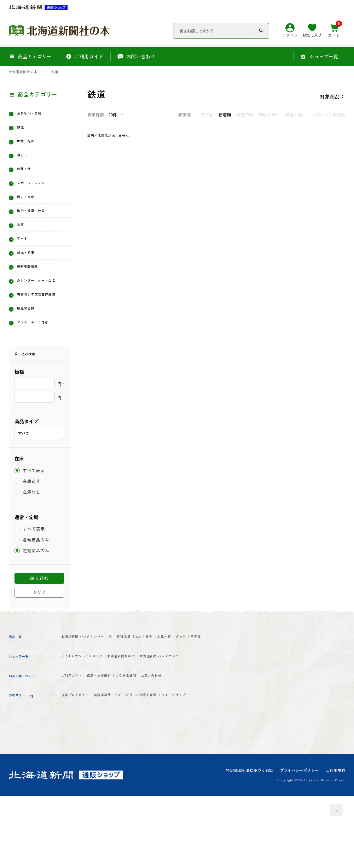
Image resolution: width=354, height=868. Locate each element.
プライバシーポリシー (299, 842)
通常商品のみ (37, 607)
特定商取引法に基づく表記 (249, 842)
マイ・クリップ (82, 804)
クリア (39, 659)
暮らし (26, 164)
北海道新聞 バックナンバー (98, 705)
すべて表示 (34, 538)
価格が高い (296, 115)
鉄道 (55, 72)
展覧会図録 (32, 363)
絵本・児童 (32, 285)
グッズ (102, 716)
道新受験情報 (35, 301)
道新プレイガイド (85, 792)
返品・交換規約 (125, 770)
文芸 (23, 252)
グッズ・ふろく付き (41, 382)
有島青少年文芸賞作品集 (41, 343)
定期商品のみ (37, 618)
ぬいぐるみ (201, 705)
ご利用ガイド (79, 770)
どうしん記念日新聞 (197, 792)
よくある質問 (171, 770)
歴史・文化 (32, 219)
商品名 (207, 115)
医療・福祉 (32, 147)
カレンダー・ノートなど (41, 321)
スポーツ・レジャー (41, 199)
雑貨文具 (167, 705)
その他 (127, 716)
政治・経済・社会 (41, 236)
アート (26, 268)
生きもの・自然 (38, 114)
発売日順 (245, 115)
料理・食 (29, 180)
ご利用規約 (335, 842)
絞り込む (39, 645)
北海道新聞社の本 (23, 72)
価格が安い (269, 115)
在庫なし (32, 559)
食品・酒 (73, 716)
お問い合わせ (214, 770)
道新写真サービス (139, 792)
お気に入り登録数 (328, 115)
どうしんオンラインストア (96, 738)
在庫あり (32, 548)
